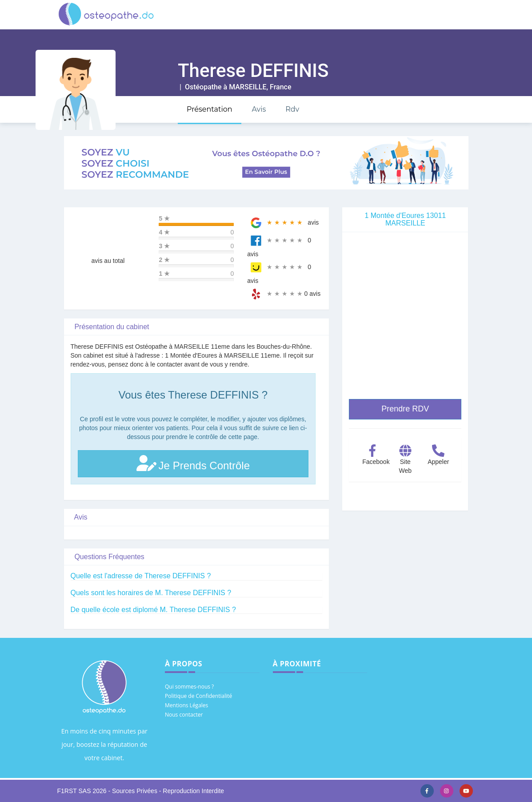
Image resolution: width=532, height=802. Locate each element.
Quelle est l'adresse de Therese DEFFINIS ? (141, 576)
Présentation (210, 109)
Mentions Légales (186, 705)
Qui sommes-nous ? (189, 687)
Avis (259, 109)
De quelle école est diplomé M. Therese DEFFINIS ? (153, 610)
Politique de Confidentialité (198, 696)
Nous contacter (184, 715)
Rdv (292, 109)
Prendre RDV (405, 409)
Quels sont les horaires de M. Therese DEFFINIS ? (151, 593)
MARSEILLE (248, 87)
